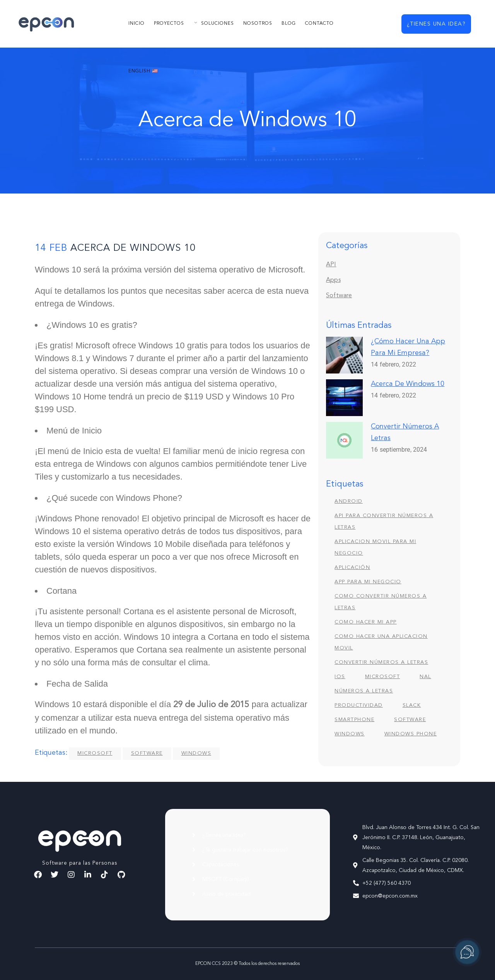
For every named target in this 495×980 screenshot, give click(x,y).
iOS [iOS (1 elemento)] (340, 677)
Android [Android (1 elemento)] (349, 501)
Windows (196, 753)
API (331, 265)
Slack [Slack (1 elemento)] (412, 705)
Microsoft (95, 753)
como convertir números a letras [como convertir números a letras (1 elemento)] (381, 602)
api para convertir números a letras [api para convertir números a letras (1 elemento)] (384, 522)
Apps (333, 280)
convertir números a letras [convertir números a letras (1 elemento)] (381, 662)
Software (147, 753)
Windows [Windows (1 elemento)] (350, 734)
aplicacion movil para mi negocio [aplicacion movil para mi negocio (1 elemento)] (375, 547)
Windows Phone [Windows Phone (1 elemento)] (411, 734)
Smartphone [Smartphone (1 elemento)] (354, 720)
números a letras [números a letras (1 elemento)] (364, 691)
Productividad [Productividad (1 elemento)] (359, 705)
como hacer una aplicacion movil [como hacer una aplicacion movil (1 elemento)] (381, 642)
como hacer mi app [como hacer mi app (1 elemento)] (366, 622)
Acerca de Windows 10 (408, 384)
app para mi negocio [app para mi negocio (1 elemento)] (368, 582)
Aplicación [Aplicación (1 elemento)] (352, 568)
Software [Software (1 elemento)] (410, 720)
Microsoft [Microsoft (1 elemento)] (383, 677)
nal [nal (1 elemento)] (425, 677)
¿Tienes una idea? (436, 24)
